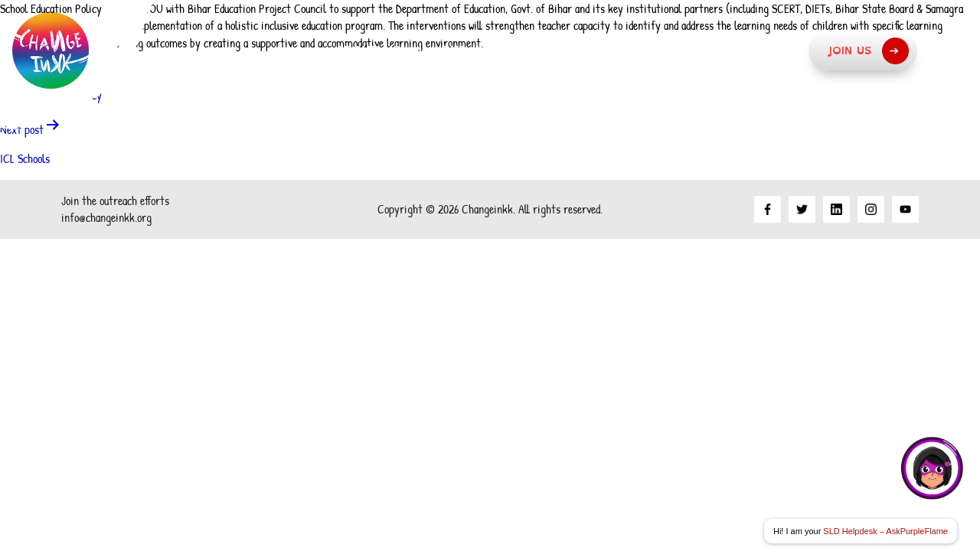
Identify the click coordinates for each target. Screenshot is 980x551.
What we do (629, 51)
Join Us (868, 51)
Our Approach (492, 51)
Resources (752, 51)
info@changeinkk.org (106, 217)
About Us (367, 51)
